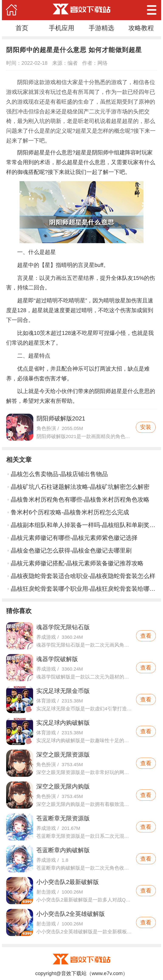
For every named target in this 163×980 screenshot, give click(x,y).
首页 (22, 28)
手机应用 (62, 28)
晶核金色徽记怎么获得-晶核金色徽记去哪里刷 (71, 551)
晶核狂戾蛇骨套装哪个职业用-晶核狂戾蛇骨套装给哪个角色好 (84, 589)
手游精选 (101, 28)
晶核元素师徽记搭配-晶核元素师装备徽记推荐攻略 (77, 563)
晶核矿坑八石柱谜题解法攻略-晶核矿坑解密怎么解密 (80, 487)
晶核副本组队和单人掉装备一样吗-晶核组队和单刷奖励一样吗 (84, 525)
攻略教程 (141, 28)
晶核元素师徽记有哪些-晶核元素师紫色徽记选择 (74, 538)
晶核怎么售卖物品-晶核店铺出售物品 (59, 474)
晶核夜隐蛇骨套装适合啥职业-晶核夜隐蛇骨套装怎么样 (83, 576)
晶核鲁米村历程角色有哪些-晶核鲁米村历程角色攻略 (80, 500)
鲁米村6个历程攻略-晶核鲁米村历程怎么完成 (70, 512)
